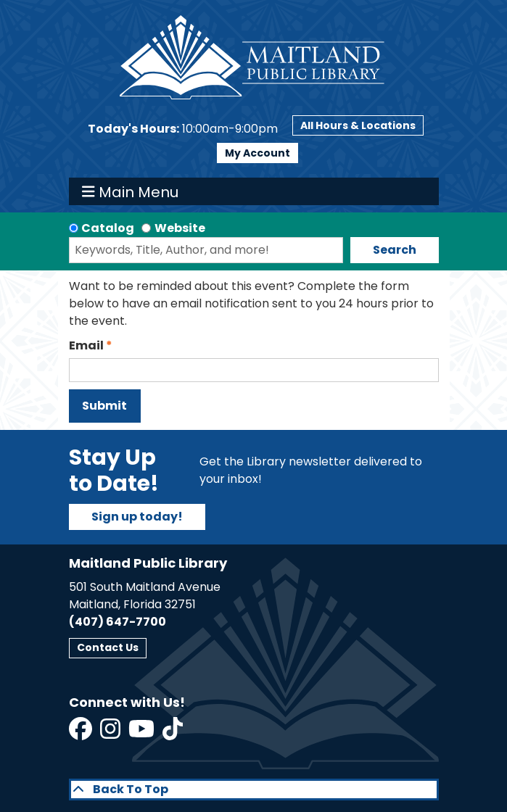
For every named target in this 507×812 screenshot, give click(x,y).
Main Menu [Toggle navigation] (130, 191)
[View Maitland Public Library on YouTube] (143, 733)
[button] (183, 129)
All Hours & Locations (358, 125)
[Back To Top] (254, 790)
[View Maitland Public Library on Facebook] (82, 733)
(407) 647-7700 (118, 622)
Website (180, 228)
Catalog (108, 228)
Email (86, 345)
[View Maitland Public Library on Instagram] (111, 733)
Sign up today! (137, 517)
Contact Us (108, 647)
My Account (257, 153)
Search (395, 250)
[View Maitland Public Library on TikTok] (173, 733)
